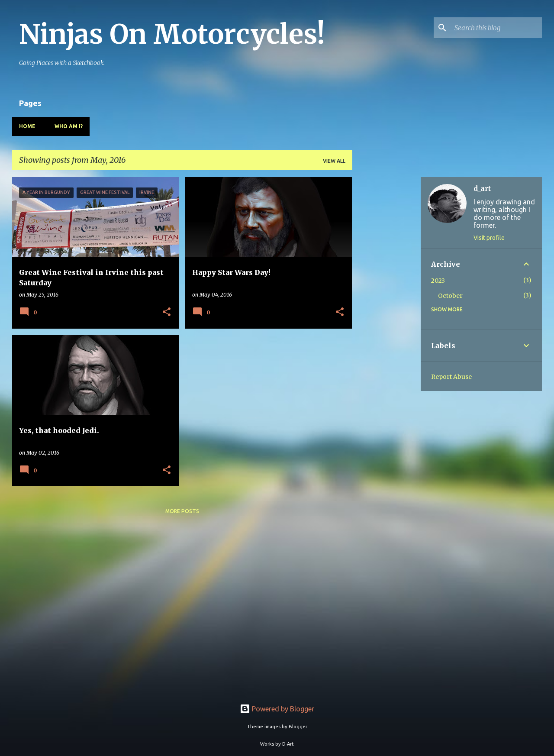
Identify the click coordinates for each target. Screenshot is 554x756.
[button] (167, 312)
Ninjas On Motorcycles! (172, 34)
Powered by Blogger (277, 709)
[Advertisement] (387, 307)
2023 (438, 281)
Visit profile (489, 238)
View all (334, 161)
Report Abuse (451, 377)
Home (27, 126)
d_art (482, 188)
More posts (182, 511)
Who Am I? (69, 126)
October (450, 296)
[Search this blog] (496, 28)
